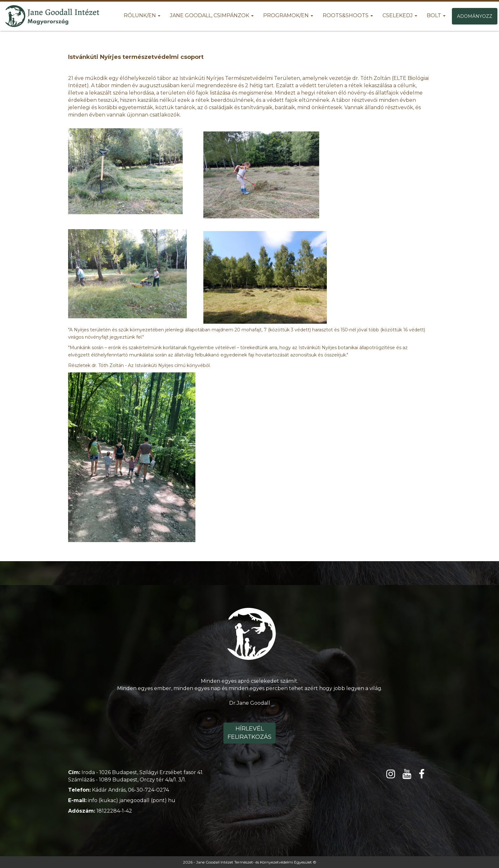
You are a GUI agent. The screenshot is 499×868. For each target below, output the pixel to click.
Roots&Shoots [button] (348, 15)
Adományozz (475, 16)
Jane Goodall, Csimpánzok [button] (212, 15)
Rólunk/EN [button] (142, 15)
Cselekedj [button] (400, 15)
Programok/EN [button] (288, 15)
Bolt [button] (436, 15)
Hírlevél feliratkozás (250, 733)
